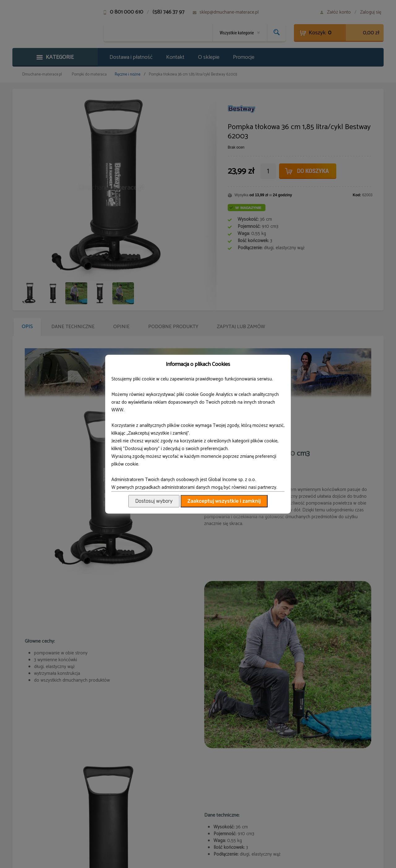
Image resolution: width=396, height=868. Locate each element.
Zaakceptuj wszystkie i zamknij (224, 501)
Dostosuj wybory (154, 501)
